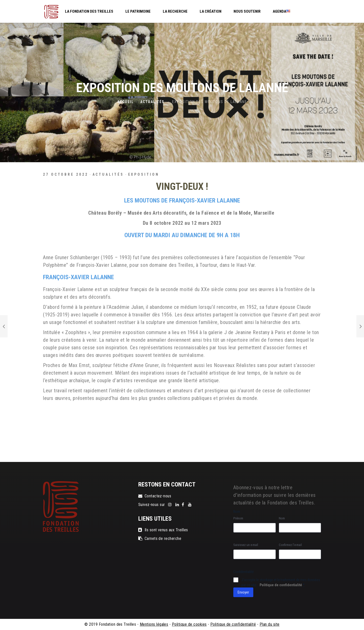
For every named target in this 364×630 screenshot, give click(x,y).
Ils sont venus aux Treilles (163, 530)
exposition (144, 174)
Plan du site (270, 624)
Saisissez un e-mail (246, 545)
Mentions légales (154, 624)
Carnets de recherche (160, 538)
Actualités (152, 102)
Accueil (126, 102)
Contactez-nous (155, 496)
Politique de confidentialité (281, 585)
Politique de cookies (189, 624)
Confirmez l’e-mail (290, 545)
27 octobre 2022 (66, 174)
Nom (282, 518)
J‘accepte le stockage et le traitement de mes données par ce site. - (281, 582)
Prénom (238, 518)
